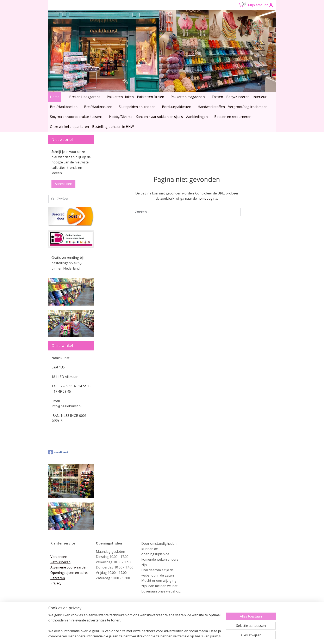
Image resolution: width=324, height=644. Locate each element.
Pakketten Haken (120, 97)
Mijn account (261, 5)
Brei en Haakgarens (85, 97)
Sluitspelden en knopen (137, 107)
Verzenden (59, 557)
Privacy (56, 583)
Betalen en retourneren (233, 117)
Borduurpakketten (177, 107)
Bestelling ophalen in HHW (113, 127)
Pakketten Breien (151, 97)
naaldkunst (58, 452)
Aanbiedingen (197, 117)
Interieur (260, 97)
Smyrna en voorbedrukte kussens (76, 117)
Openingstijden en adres (69, 573)
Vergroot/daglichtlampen (248, 107)
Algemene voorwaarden (69, 567)
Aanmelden (63, 184)
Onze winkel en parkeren (69, 127)
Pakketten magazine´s (188, 97)
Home (55, 97)
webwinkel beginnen (169, 636)
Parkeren (58, 578)
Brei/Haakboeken (64, 107)
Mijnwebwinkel (205, 636)
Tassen (217, 97)
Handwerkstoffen (211, 107)
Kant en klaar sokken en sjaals (159, 117)
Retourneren (60, 562)
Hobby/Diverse (121, 117)
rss (153, 636)
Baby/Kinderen (238, 97)
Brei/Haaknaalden (98, 107)
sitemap (145, 636)
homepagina (207, 198)
